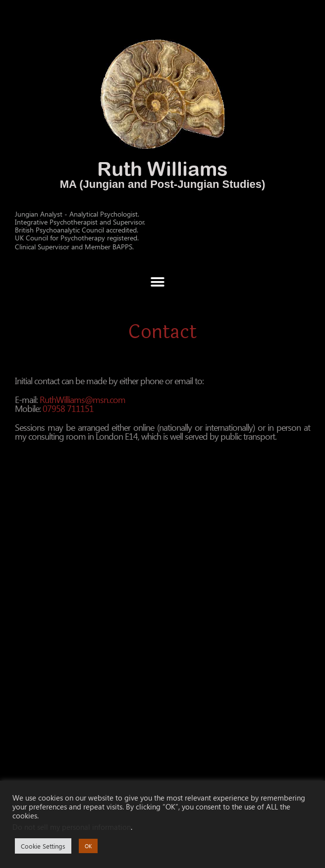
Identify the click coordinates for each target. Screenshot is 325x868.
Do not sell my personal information (72, 827)
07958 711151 (68, 408)
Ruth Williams (162, 169)
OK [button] (88, 846)
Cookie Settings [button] (43, 846)
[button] (157, 282)
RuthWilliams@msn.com (82, 399)
